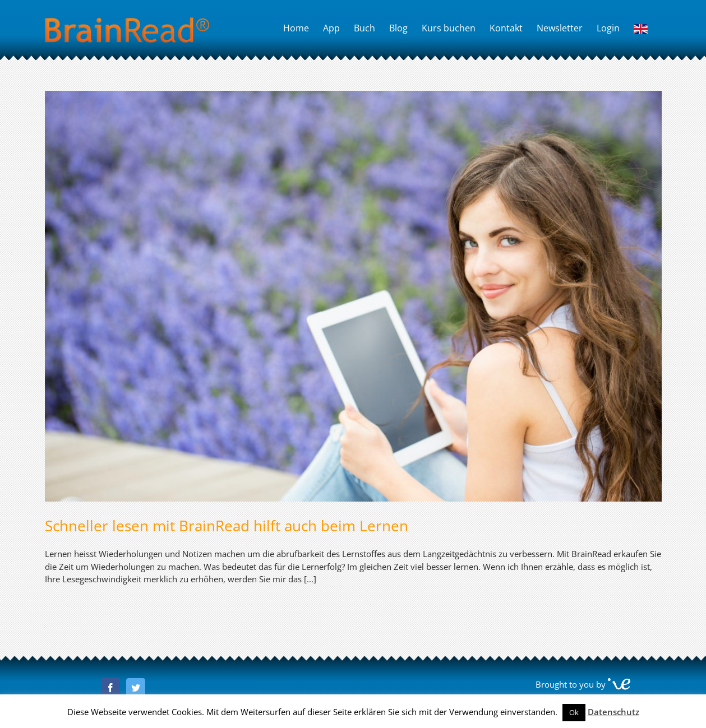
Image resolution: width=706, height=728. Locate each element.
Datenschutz (613, 712)
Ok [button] (574, 712)
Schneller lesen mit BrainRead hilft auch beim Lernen (227, 526)
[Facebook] (110, 688)
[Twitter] (136, 688)
